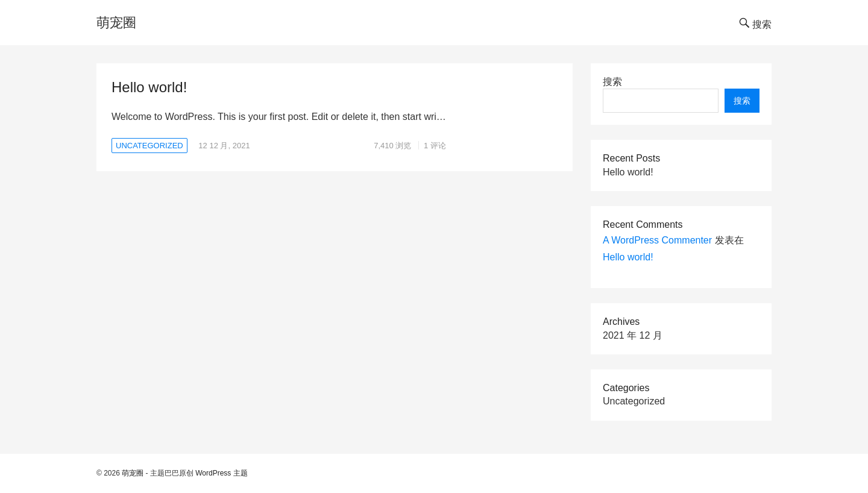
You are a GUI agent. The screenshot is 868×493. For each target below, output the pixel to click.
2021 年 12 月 (633, 335)
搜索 (612, 82)
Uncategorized (149, 146)
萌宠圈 (116, 23)
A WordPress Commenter (657, 240)
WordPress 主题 (221, 473)
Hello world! (149, 87)
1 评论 (435, 146)
